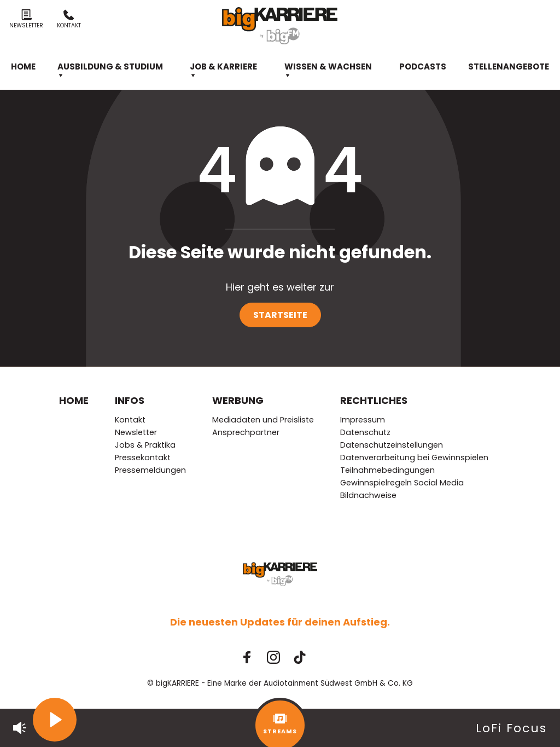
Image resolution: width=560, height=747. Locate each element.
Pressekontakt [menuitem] (143, 458)
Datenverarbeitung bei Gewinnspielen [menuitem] (414, 458)
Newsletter (26, 19)
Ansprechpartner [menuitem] (246, 432)
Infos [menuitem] (130, 400)
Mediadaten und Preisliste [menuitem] (263, 420)
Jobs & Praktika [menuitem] (145, 445)
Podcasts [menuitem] (423, 66)
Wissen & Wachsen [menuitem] (328, 70)
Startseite (280, 315)
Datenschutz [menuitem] (365, 432)
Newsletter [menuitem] (136, 432)
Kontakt (69, 19)
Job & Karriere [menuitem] (223, 70)
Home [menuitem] (23, 66)
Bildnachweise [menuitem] (368, 495)
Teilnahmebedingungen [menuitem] (387, 470)
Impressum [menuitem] (363, 420)
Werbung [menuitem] (238, 400)
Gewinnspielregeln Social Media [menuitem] (402, 483)
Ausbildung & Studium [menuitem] (110, 70)
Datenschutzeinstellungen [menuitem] (392, 445)
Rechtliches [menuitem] (374, 400)
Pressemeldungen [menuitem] (150, 470)
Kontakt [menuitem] (130, 420)
